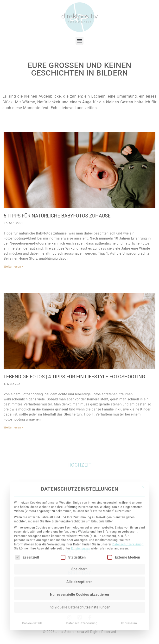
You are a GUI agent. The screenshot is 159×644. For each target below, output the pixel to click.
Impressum (129, 574)
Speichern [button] (80, 520)
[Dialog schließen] (143, 439)
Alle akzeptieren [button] (79, 533)
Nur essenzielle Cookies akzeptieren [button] (79, 545)
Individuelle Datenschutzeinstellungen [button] (79, 558)
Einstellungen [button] (81, 500)
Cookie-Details (32, 574)
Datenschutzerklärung (128, 496)
